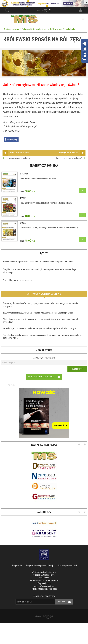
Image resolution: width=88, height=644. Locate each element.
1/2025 (44, 253)
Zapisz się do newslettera (44, 358)
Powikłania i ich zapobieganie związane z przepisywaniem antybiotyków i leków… (39, 261)
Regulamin (17, 565)
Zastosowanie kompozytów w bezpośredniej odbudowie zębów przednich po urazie (38, 313)
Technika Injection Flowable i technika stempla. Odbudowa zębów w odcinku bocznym (39, 328)
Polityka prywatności (67, 565)
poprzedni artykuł (17, 153)
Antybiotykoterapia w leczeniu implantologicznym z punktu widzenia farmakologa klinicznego (39, 271)
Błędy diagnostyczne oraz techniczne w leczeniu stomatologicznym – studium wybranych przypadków (41, 321)
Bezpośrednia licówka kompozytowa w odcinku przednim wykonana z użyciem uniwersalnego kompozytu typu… (42, 336)
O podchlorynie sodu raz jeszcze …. (19, 280)
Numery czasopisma (44, 165)
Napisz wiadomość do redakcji (45, 377)
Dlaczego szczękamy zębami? (68, 158)
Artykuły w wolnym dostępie (44, 294)
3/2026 (23, 223)
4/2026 (23, 198)
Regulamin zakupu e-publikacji (40, 565)
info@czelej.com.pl (44, 583)
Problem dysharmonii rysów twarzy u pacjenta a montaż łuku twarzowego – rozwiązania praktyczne (40, 305)
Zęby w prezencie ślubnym (18, 158)
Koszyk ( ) (44, 10)
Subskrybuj (77, 369)
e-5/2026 (24, 174)
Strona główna (11, 29)
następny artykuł (71, 153)
